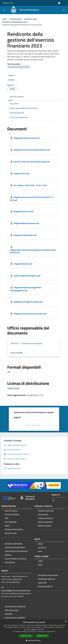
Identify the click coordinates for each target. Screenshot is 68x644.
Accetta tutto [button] (26, 636)
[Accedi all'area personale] (59, 3)
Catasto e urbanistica (45, 522)
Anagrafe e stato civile (46, 511)
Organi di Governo (11, 511)
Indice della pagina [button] (17, 97)
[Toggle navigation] (4, 10)
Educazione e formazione (14, 543)
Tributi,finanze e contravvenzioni (16, 551)
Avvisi (40, 551)
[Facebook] (53, 500)
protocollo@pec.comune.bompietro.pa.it (16, 591)
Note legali (9, 614)
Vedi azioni (13, 80)
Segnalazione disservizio (46, 579)
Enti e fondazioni (11, 522)
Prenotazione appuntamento (48, 575)
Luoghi (40, 561)
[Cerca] (64, 10)
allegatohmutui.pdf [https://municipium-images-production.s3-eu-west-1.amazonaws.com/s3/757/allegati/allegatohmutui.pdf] (21, 173)
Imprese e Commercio (46, 518)
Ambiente (8, 555)
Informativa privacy (12, 610)
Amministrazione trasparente (15, 606)
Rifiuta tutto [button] (42, 636)
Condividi (12, 76)
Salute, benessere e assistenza (16, 558)
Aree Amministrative (12, 514)
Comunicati (42, 547)
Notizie (40, 544)
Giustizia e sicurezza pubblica (15, 547)
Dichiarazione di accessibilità (15, 618)
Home (5, 19)
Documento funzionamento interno (15, 22)
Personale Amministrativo (14, 529)
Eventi (40, 565)
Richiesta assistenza (45, 586)
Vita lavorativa (43, 514)
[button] (34, 640)
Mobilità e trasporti (45, 526)
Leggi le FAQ (42, 583)
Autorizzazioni (10, 562)
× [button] (66, 621)
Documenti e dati (30, 19)
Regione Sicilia (8, 3)
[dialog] (34, 632)
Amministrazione (16, 19)
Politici (7, 526)
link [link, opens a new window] (54, 631)
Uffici (7, 518)
